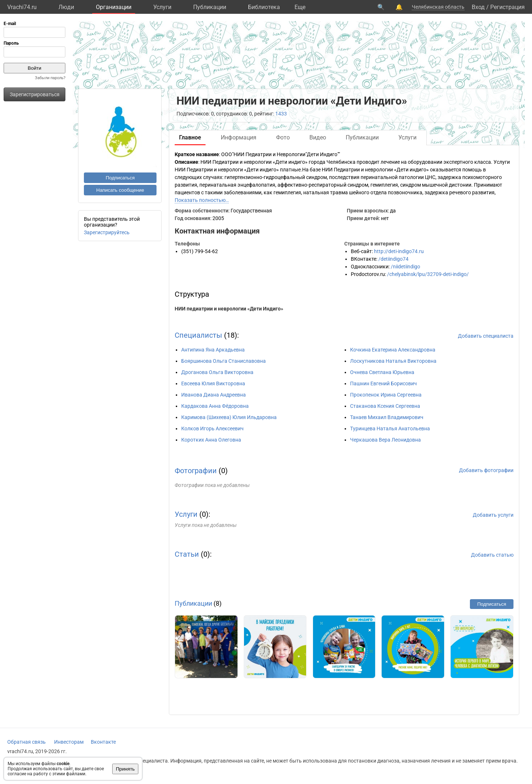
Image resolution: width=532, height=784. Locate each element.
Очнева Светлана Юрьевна (382, 372)
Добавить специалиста (486, 336)
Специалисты (198, 335)
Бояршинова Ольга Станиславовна (224, 361)
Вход (478, 7)
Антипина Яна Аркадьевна (213, 350)
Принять (125, 769)
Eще (300, 7)
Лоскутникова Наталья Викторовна (393, 361)
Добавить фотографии (486, 470)
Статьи (187, 554)
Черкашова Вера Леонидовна (385, 440)
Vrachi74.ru (22, 7)
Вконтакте (103, 742)
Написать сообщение (120, 190)
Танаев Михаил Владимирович (387, 417)
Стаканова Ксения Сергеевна (385, 406)
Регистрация (507, 7)
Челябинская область (438, 7)
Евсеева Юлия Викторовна (213, 383)
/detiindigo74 (393, 259)
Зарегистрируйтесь (107, 232)
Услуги (162, 7)
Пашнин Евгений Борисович (383, 383)
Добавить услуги (493, 515)
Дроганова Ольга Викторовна (217, 372)
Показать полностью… (202, 200)
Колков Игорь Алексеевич (212, 428)
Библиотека (264, 7)
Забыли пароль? (50, 78)
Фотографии (196, 471)
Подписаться (120, 178)
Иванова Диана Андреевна (214, 395)
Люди (66, 7)
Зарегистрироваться (35, 94)
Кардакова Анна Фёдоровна (215, 406)
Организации (114, 7)
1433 (281, 114)
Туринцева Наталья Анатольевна (390, 428)
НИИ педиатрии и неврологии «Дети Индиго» (229, 309)
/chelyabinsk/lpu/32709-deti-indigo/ (428, 274)
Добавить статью (492, 555)
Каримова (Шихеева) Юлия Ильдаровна (229, 417)
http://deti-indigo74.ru (399, 251)
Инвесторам (69, 742)
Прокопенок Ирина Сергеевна (386, 395)
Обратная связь (27, 742)
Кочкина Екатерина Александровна (393, 350)
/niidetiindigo (405, 267)
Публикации (210, 7)
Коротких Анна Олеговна (211, 440)
